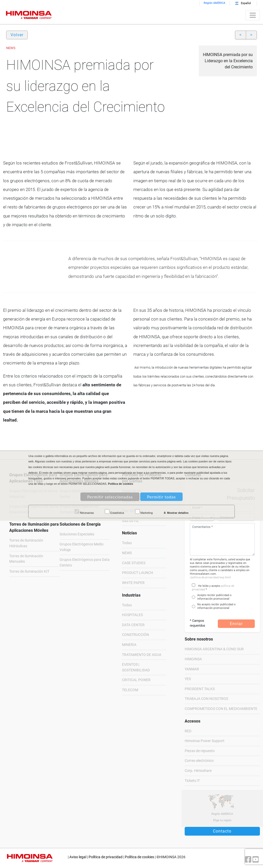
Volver (17, 35)
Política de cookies (139, 857)
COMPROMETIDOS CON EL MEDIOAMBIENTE (221, 709)
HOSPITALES (132, 615)
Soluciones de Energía (80, 524)
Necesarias (84, 512)
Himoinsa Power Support (205, 741)
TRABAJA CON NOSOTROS (206, 699)
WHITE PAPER (133, 583)
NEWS (127, 553)
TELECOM (130, 690)
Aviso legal (78, 857)
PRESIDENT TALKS (200, 689)
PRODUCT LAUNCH (138, 573)
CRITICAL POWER (136, 680)
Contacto (222, 831)
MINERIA (129, 645)
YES (188, 679)
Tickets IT (192, 781)
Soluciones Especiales (77, 534)
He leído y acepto (209, 586)
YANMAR (192, 669)
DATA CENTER (133, 625)
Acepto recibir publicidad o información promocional (214, 597)
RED (188, 731)
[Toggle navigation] (253, 15)
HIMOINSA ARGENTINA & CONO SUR (214, 649)
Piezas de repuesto (200, 751)
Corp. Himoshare (198, 771)
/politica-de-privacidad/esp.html (210, 577)
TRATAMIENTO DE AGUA (142, 655)
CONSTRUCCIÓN (135, 635)
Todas (127, 543)
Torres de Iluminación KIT (29, 572)
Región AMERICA (214, 3)
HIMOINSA (193, 659)
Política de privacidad (106, 857)
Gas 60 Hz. (131, 521)
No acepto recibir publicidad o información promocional (216, 606)
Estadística (114, 512)
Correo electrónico (199, 761)
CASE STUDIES (134, 563)
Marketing (144, 512)
